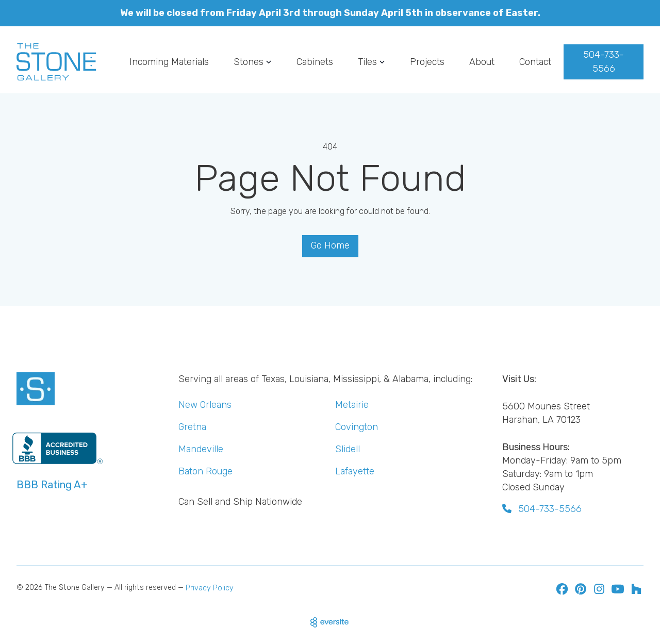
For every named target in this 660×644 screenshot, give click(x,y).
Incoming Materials (169, 62)
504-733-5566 (604, 62)
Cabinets (315, 62)
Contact (535, 62)
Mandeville (201, 449)
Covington (357, 427)
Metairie (352, 404)
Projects (427, 62)
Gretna (192, 427)
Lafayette (355, 471)
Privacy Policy (210, 588)
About (482, 62)
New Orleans (205, 404)
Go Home (330, 245)
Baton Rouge (205, 471)
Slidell (348, 449)
